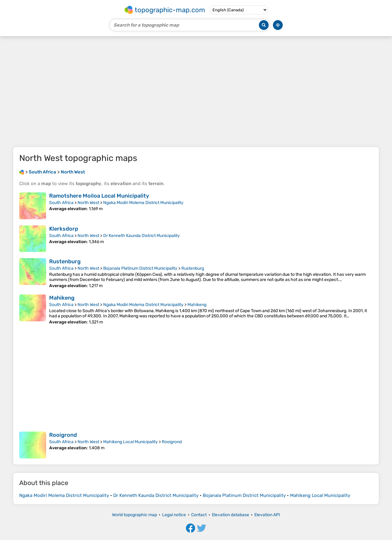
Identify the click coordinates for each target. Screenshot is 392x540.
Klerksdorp (64, 229)
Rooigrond (63, 435)
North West (88, 203)
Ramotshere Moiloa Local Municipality (99, 196)
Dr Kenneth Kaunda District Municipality (142, 236)
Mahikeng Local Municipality (131, 442)
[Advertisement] (196, 92)
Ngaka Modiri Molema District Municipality (143, 203)
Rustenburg (65, 261)
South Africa (61, 203)
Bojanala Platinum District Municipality (140, 268)
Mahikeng (62, 298)
